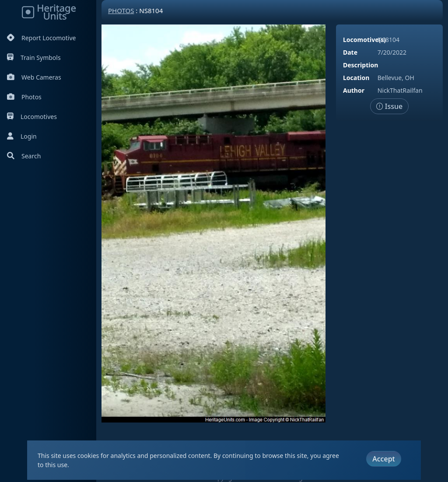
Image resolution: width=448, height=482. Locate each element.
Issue (390, 106)
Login (22, 136)
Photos (24, 97)
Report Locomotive (41, 38)
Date (350, 52)
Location (356, 78)
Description (360, 65)
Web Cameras (34, 77)
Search (24, 156)
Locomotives (32, 117)
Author (354, 90)
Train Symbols (34, 58)
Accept (383, 459)
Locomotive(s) (364, 40)
